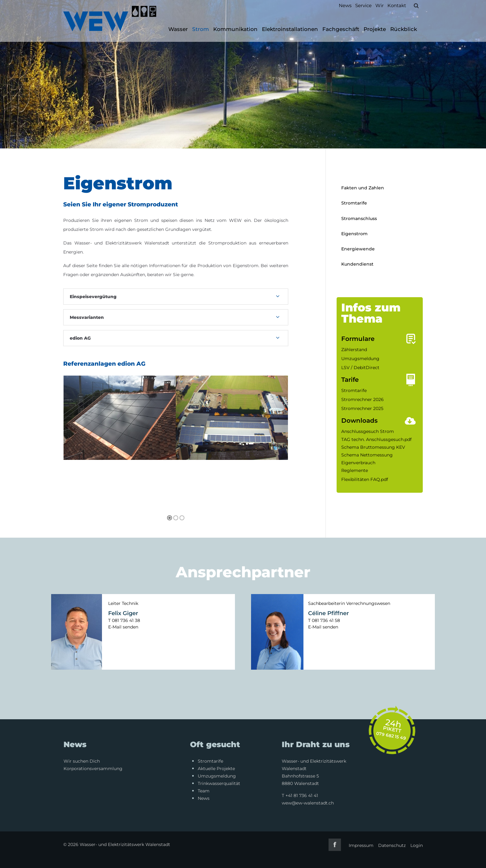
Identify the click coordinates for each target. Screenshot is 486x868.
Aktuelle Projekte (216, 769)
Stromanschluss (359, 218)
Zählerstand (354, 350)
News (345, 5)
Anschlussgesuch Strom (368, 431)
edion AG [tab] (80, 338)
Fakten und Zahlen (363, 188)
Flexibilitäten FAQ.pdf (365, 479)
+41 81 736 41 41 (302, 795)
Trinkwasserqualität (219, 783)
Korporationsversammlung (93, 769)
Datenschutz (392, 845)
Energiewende (358, 249)
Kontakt (397, 5)
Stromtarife (354, 203)
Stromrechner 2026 (362, 399)
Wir (380, 5)
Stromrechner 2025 (362, 408)
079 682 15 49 (391, 736)
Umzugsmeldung (360, 359)
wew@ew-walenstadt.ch (308, 803)
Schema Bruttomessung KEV (373, 447)
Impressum (361, 845)
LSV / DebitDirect (360, 368)
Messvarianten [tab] (87, 317)
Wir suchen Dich (82, 761)
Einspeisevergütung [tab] (93, 297)
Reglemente (355, 470)
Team (204, 791)
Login (417, 845)
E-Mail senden (123, 627)
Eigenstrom (354, 234)
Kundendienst (357, 264)
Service (363, 5)
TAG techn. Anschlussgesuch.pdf (376, 439)
